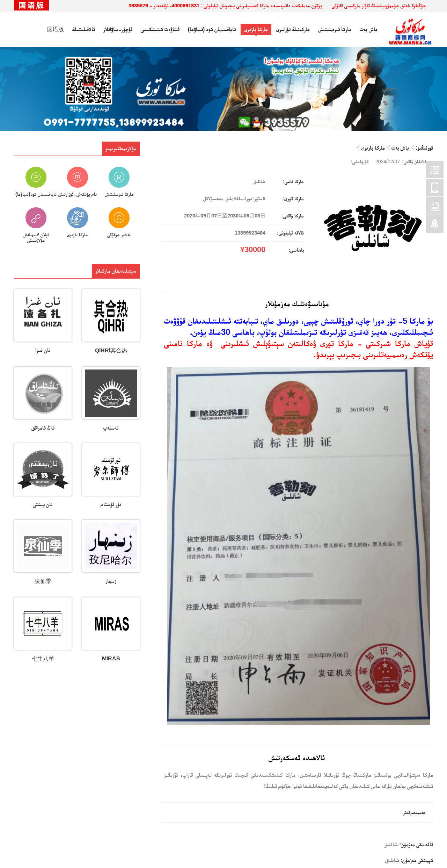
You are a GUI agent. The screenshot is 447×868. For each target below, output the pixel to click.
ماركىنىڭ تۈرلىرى (293, 29)
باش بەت (368, 29)
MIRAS (111, 658)
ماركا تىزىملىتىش (335, 29)
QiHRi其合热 (111, 350)
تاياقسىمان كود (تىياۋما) (212, 29)
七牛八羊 (43, 659)
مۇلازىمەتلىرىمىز (121, 148)
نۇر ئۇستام (111, 504)
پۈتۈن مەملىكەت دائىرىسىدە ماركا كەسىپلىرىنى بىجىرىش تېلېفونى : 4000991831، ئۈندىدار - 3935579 (225, 5)
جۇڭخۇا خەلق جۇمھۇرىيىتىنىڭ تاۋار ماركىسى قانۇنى (379, 5)
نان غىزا (43, 350)
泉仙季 (43, 581)
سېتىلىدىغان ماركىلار (116, 271)
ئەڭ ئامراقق (43, 428)
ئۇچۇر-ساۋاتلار (118, 29)
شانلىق (391, 844)
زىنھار (111, 581)
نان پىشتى (43, 504)
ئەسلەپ (111, 428)
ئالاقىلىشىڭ (84, 29)
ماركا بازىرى (256, 29)
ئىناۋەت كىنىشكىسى (160, 29)
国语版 (56, 29)
